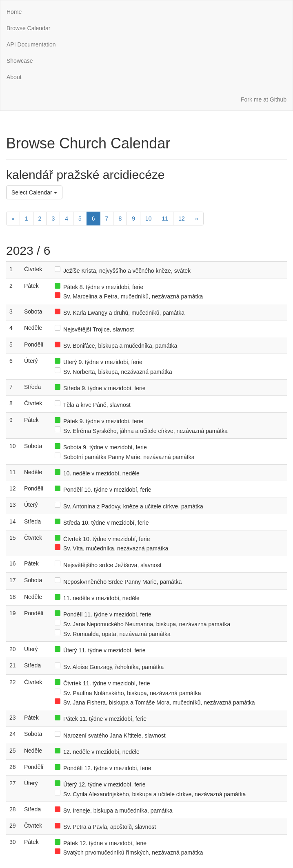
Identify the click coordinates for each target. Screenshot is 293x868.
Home (14, 12)
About (14, 77)
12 (182, 219)
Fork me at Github (264, 99)
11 (165, 219)
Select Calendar (34, 192)
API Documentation (31, 44)
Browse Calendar (28, 28)
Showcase (20, 61)
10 (149, 219)
